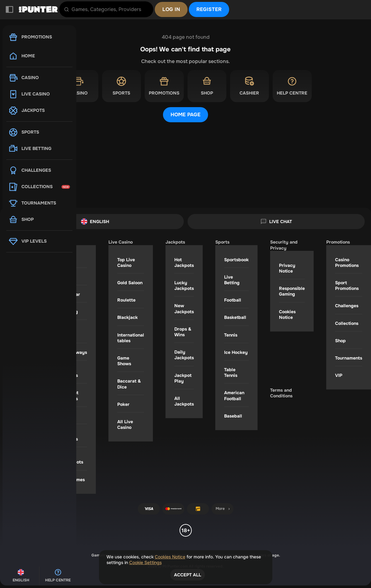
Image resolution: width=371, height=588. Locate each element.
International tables (131, 338)
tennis (231, 335)
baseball (233, 416)
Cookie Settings (145, 562)
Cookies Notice (287, 314)
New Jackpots (184, 308)
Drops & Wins (183, 332)
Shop (340, 341)
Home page (185, 115)
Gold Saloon (130, 283)
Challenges (347, 306)
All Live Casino (125, 424)
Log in (171, 9)
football (233, 300)
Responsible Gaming (292, 291)
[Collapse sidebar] (9, 9)
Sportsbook (236, 260)
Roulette (126, 300)
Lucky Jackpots (184, 285)
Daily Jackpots (184, 355)
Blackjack (128, 317)
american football (234, 395)
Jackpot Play (183, 378)
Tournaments (349, 358)
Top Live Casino (126, 262)
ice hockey (236, 352)
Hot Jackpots (184, 262)
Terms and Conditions (281, 393)
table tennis (231, 372)
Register (209, 9)
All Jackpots (184, 401)
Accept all (188, 575)
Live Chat (276, 222)
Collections (347, 323)
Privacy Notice (287, 268)
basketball (235, 317)
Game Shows (124, 361)
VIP (339, 375)
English (95, 222)
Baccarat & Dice (129, 384)
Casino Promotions (347, 262)
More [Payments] (223, 509)
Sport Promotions (347, 285)
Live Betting (232, 280)
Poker (123, 404)
